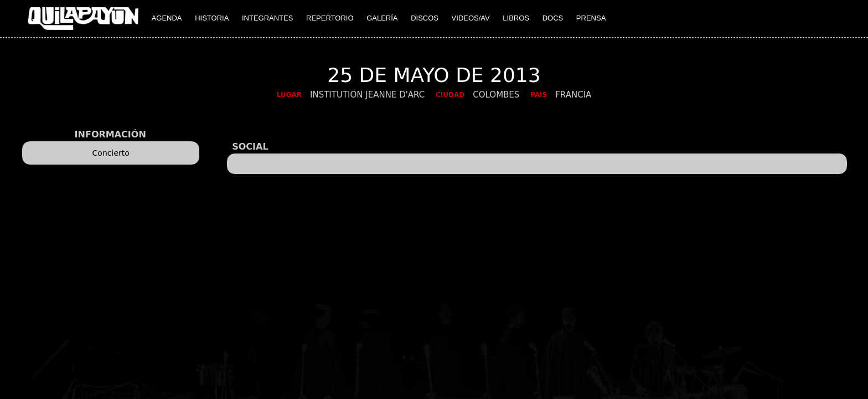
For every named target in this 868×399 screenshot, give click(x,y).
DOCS (553, 18)
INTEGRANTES (267, 18)
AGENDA (167, 18)
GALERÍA (382, 18)
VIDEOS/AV (471, 18)
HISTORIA (212, 18)
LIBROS (516, 18)
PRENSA (591, 18)
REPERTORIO (330, 18)
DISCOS (425, 18)
